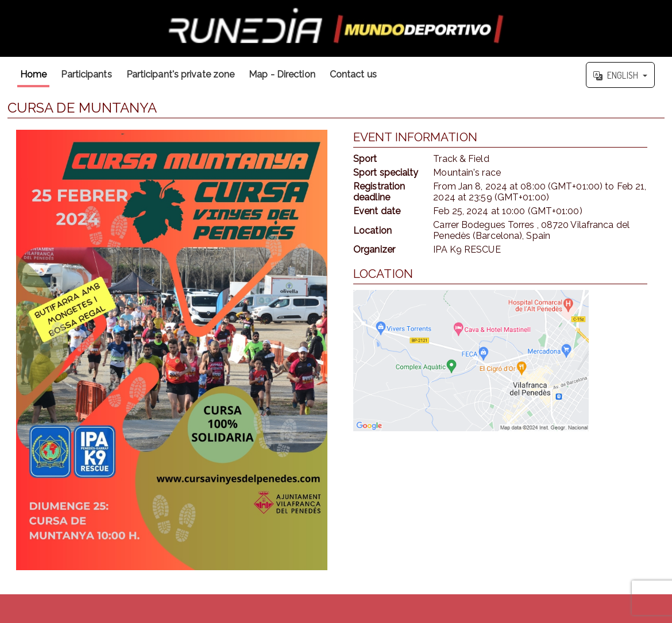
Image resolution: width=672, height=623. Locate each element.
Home (33, 74)
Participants (86, 74)
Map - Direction (282, 74)
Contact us (353, 74)
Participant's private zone (181, 74)
